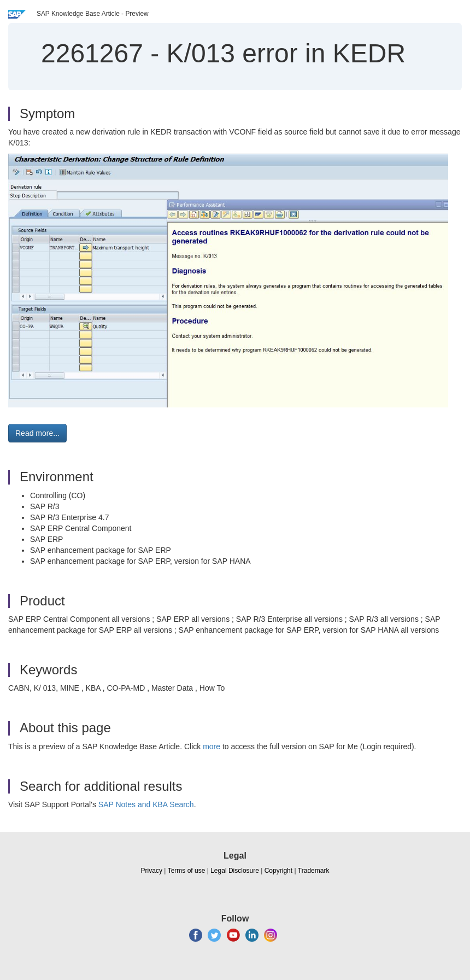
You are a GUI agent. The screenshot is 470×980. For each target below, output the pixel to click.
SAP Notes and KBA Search (146, 804)
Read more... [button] (37, 433)
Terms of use (187, 871)
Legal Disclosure (235, 871)
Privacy (152, 871)
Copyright (278, 871)
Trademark (314, 871)
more (211, 746)
